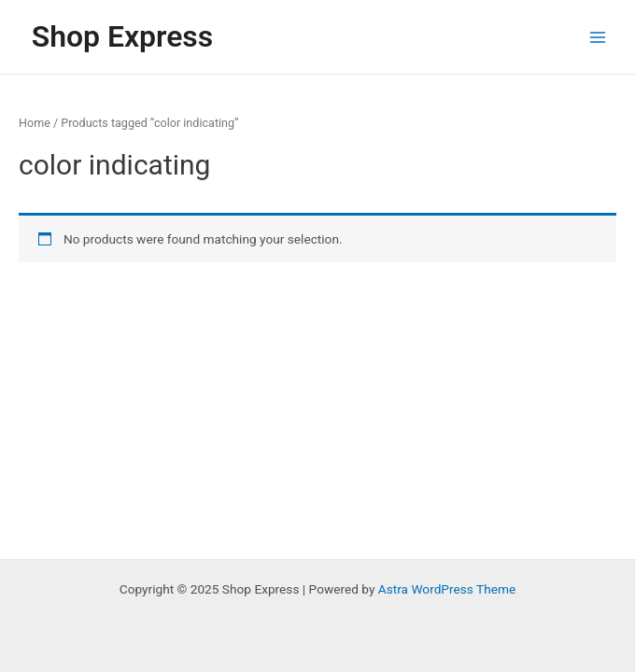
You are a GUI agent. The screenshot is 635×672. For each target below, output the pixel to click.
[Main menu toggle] (598, 37)
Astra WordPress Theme (447, 589)
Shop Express (122, 36)
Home (35, 123)
